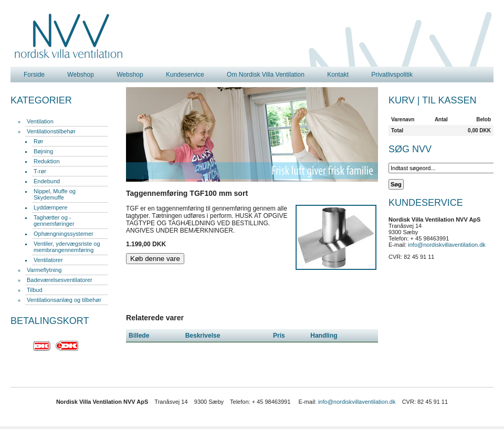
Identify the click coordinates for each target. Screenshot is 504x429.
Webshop (80, 75)
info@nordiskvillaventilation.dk (447, 245)
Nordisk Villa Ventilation (69, 36)
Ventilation (40, 121)
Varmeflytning (44, 270)
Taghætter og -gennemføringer (54, 221)
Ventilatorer (48, 260)
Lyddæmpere (50, 207)
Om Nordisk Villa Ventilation (266, 75)
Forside (34, 75)
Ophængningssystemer (64, 234)
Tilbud (35, 290)
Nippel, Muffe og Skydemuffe (55, 194)
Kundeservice (185, 75)
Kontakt (338, 75)
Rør (38, 141)
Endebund (47, 181)
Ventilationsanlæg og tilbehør (64, 300)
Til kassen (449, 100)
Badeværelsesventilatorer (60, 280)
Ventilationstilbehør (51, 131)
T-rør (40, 171)
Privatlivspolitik (392, 75)
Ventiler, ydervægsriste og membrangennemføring (67, 247)
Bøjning (43, 151)
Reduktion (47, 161)
